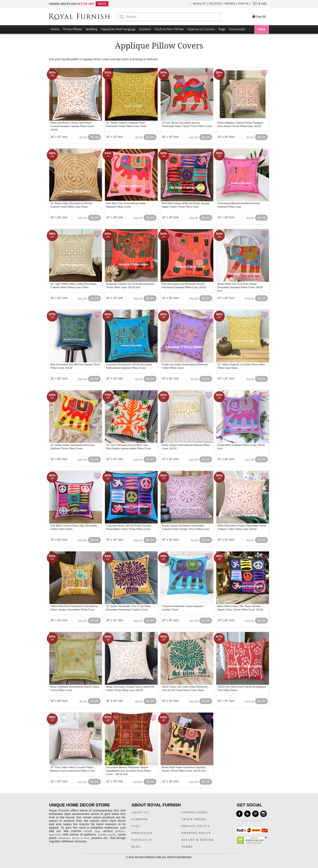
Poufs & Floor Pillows (169, 29)
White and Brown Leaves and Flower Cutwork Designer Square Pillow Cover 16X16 (72, 126)
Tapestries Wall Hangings (118, 29)
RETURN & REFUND (198, 840)
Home (55, 29)
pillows (120, 831)
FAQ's (136, 826)
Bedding (91, 29)
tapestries (55, 835)
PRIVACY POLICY (196, 826)
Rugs (222, 29)
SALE (262, 29)
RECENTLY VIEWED (222, 4)
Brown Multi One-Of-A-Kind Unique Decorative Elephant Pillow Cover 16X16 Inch (240, 287)
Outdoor (145, 29)
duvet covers (81, 838)
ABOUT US (140, 812)
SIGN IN (243, 4)
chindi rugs (92, 831)
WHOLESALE (142, 833)
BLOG (136, 847)
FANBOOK (140, 819)
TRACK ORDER (194, 819)
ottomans (64, 838)
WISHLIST (200, 4)
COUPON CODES (195, 812)
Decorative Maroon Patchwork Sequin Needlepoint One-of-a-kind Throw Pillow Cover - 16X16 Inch (128, 771)
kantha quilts (107, 835)
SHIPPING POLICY (196, 833)
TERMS (187, 847)
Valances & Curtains (201, 29)
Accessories (237, 29)
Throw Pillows (73, 29)
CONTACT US (142, 840)
